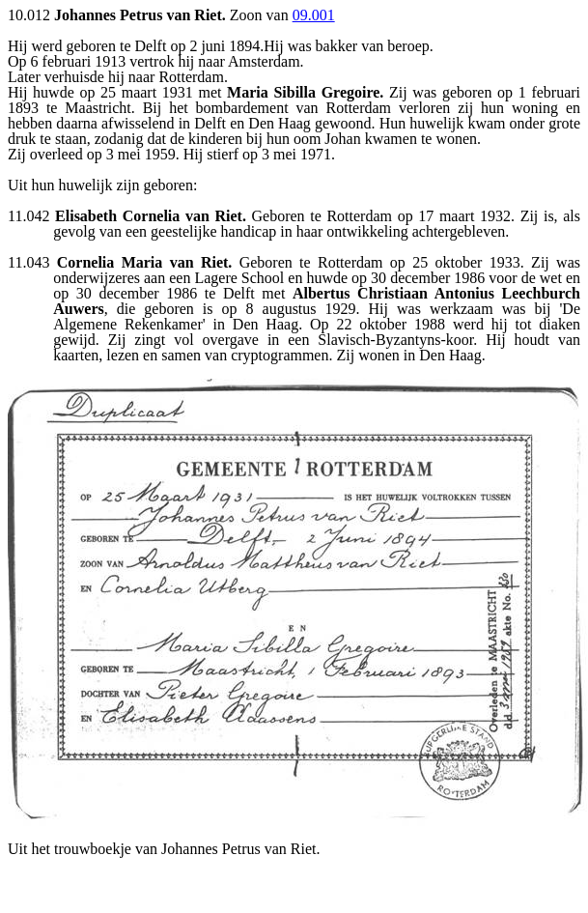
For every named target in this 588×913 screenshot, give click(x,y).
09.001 (314, 15)
